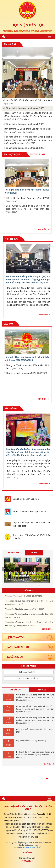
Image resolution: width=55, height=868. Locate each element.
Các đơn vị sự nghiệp (28, 678)
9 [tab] (44, 586)
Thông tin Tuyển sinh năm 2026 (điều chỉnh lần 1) (28, 367)
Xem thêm (42, 229)
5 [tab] (26, 586)
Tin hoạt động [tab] (15, 155)
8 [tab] (40, 586)
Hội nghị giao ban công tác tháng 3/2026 (28, 200)
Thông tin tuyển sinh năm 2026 (27, 373)
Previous (4, 70)
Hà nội (29, 780)
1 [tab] (9, 586)
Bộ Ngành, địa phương (28, 672)
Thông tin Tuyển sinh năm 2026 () (24, 596)
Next (49, 70)
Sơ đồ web (27, 853)
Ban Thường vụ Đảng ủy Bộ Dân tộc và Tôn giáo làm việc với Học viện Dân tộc (28, 209)
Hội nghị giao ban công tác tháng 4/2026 (27, 191)
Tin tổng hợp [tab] (38, 154)
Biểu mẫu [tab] (42, 690)
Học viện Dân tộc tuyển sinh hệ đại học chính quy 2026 (27, 358)
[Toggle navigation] (49, 36)
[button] (47, 778)
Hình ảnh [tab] (14, 553)
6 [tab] (31, 586)
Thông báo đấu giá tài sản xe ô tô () (25, 609)
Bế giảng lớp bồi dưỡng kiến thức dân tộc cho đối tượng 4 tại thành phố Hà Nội (29, 474)
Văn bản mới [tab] (15, 690)
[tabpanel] (26, 570)
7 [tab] (35, 586)
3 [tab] (18, 586)
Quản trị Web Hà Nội (33, 847)
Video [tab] (34, 553)
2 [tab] (13, 586)
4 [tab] (22, 586)
